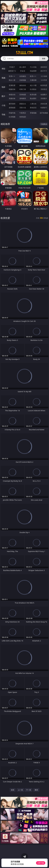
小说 (3, 105)
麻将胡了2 (12, 71)
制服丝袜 (12, 89)
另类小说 (23, 108)
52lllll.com (24, 53)
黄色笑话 (33, 108)
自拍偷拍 (23, 76)
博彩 (3, 69)
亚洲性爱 (12, 85)
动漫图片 (44, 95)
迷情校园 (12, 108)
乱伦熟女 (33, 89)
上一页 (20, 790)
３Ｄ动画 (44, 76)
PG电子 (12, 67)
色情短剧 (23, 117)
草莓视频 (33, 113)
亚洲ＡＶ (12, 76)
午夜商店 (23, 113)
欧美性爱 (44, 85)
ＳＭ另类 (44, 80)
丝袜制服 (23, 80)
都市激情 (12, 104)
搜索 (44, 59)
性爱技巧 (44, 108)
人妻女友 (33, 104)
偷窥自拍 (12, 95)
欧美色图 (33, 95)
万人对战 (33, 67)
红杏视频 (12, 117)
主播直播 (33, 80)
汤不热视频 (44, 113)
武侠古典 (44, 104)
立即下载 (41, 863)
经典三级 (23, 89)
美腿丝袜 (12, 98)
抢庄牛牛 (44, 71)
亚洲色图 (23, 95)
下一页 (29, 790)
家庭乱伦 (23, 104)
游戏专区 (44, 67)
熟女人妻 (12, 80)
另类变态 (44, 89)
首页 (13, 790)
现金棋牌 (33, 71)
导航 (3, 115)
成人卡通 (33, 85)
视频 (3, 78)
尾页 (36, 790)
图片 (3, 96)
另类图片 (44, 98)
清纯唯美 (23, 98)
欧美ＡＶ (33, 76)
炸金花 (23, 71)
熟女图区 (33, 98)
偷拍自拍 (23, 85)
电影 (3, 87)
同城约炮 (12, 113)
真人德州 (23, 67)
